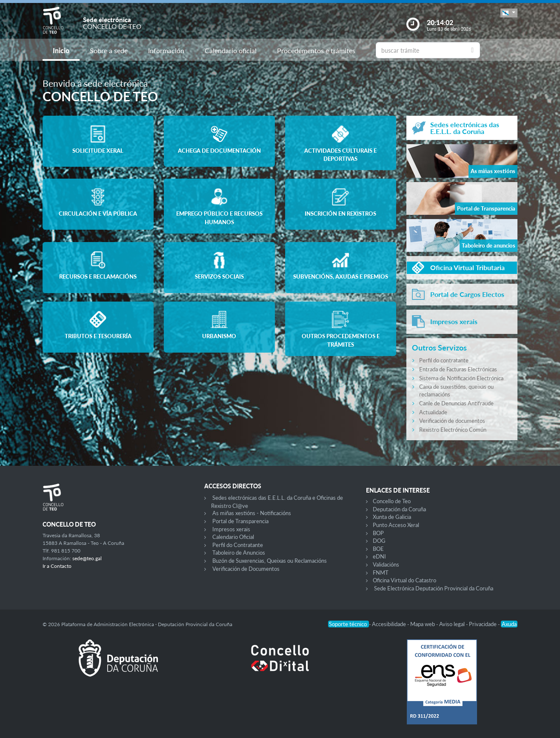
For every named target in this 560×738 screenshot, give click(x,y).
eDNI (379, 556)
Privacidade (483, 624)
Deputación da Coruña (399, 509)
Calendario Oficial (233, 537)
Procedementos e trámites (316, 50)
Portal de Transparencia (240, 521)
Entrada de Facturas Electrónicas (458, 369)
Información (166, 50)
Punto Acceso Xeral (396, 525)
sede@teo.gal (87, 558)
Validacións (386, 564)
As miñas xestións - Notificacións (252, 513)
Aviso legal (453, 624)
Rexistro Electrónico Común (453, 430)
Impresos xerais (231, 529)
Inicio (61, 50)
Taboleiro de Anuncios (239, 553)
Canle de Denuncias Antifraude (456, 403)
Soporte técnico (349, 624)
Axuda (509, 624)
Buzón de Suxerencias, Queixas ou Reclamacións (270, 561)
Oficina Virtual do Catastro (404, 580)
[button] (509, 13)
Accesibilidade (390, 624)
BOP (378, 533)
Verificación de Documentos (246, 569)
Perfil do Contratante (238, 545)
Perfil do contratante (444, 360)
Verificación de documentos (452, 421)
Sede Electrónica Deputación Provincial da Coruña (434, 588)
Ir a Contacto (57, 566)
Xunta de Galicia (392, 517)
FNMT (381, 573)
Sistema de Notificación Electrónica (461, 378)
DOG (379, 541)
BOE (378, 549)
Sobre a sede (109, 50)
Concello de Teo (392, 501)
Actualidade (433, 412)
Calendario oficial (231, 50)
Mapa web (423, 624)
